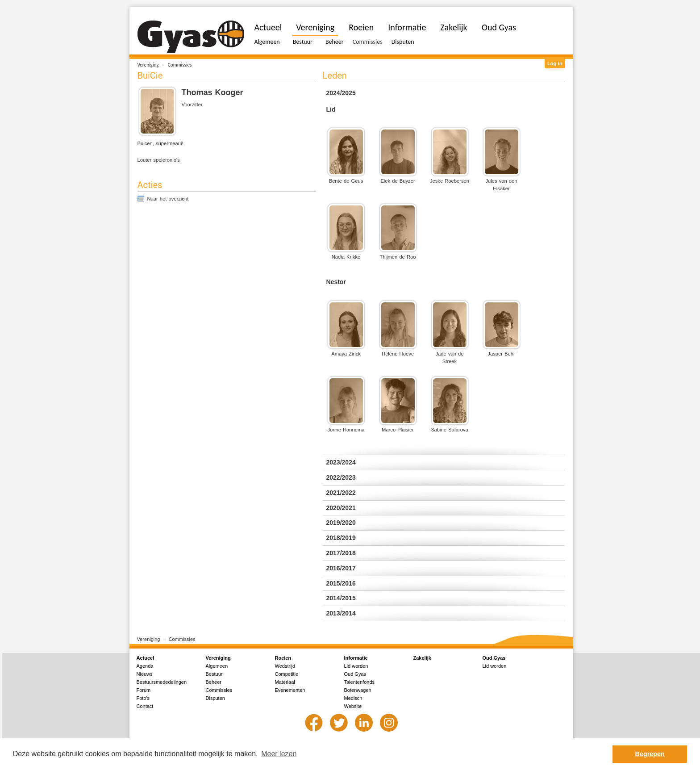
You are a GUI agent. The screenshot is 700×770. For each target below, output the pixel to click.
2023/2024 (341, 462)
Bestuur (303, 42)
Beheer (335, 42)
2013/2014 (341, 613)
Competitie (287, 674)
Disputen (403, 42)
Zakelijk (454, 27)
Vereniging (148, 65)
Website (353, 706)
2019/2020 (341, 523)
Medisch (353, 698)
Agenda (145, 666)
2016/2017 (341, 568)
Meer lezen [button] (279, 754)
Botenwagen (358, 690)
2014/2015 (341, 598)
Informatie (407, 27)
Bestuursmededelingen (162, 682)
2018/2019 (341, 538)
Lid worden (356, 666)
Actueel (268, 27)
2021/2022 (341, 493)
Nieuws (145, 674)
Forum (144, 690)
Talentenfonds (360, 682)
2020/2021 (341, 508)
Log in (555, 63)
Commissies (180, 65)
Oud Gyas (499, 27)
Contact (145, 706)
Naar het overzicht (168, 199)
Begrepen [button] (650, 754)
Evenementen (290, 690)
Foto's (143, 698)
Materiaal (285, 682)
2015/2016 (341, 583)
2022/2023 (341, 477)
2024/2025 (341, 93)
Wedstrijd (285, 666)
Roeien (361, 27)
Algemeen (267, 42)
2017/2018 (341, 553)
